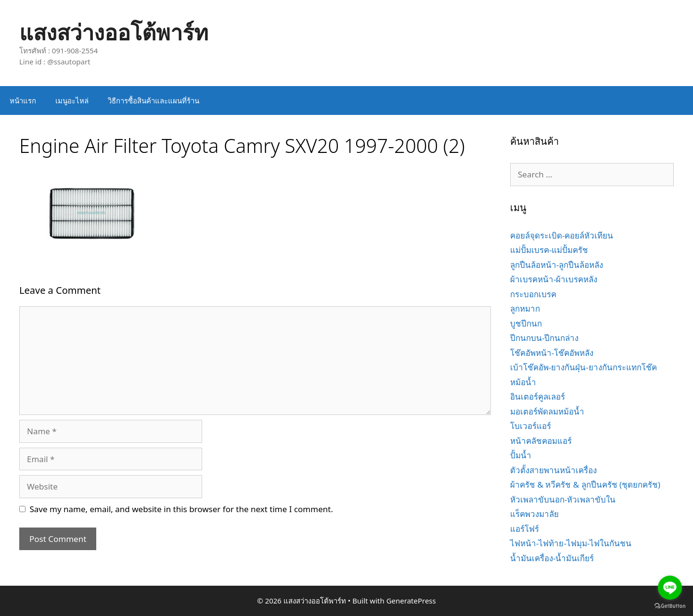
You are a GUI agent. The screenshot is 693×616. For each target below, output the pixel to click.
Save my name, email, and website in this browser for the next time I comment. (181, 509)
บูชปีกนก (526, 323)
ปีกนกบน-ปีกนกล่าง (544, 338)
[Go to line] (670, 588)
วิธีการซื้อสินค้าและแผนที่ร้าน (154, 101)
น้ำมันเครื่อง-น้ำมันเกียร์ (552, 558)
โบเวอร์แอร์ (531, 426)
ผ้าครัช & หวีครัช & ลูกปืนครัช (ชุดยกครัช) (585, 484)
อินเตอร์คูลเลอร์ (538, 396)
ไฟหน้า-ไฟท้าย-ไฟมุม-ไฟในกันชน (571, 543)
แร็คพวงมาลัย (534, 514)
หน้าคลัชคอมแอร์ (541, 441)
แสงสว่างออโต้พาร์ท (114, 32)
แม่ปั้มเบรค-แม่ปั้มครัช (549, 250)
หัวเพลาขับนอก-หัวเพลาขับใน (563, 499)
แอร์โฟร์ (525, 529)
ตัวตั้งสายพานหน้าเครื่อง (553, 470)
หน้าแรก (23, 101)
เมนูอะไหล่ (72, 101)
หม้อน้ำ (523, 382)
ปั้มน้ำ (521, 455)
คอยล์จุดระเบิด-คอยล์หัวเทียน (562, 235)
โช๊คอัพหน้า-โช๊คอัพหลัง (552, 353)
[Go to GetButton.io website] (670, 606)
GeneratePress (411, 601)
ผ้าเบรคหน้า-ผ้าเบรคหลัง (554, 279)
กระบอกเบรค (533, 294)
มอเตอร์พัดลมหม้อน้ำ (547, 411)
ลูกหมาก (525, 308)
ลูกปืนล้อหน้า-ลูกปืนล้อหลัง (557, 265)
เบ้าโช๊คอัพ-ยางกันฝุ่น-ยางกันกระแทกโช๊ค (584, 367)
